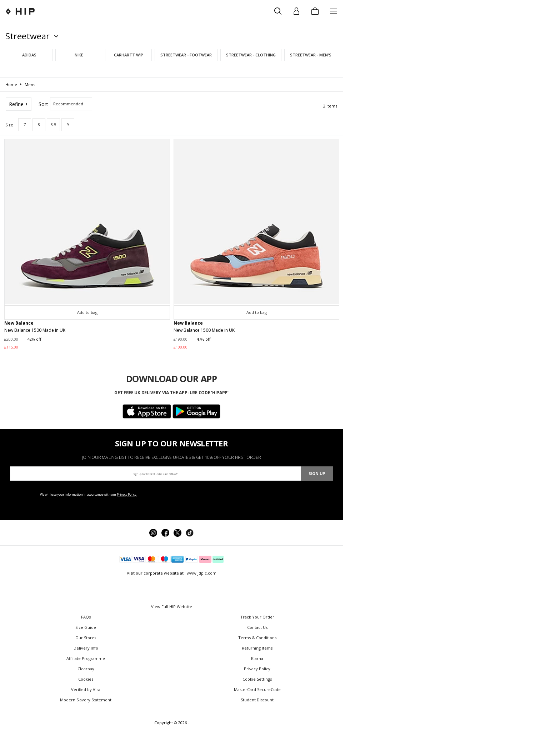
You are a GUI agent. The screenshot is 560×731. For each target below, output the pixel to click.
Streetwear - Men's (311, 55)
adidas (29, 55)
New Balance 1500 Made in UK (35, 330)
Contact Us (257, 627)
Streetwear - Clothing (251, 55)
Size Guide (86, 627)
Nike (79, 55)
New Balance (19, 323)
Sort (43, 104)
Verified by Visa (86, 689)
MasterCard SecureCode (257, 689)
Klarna (257, 658)
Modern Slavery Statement (86, 700)
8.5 (53, 124)
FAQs (86, 617)
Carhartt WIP (129, 55)
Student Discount (257, 700)
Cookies (86, 679)
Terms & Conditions (257, 638)
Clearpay (86, 669)
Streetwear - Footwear (186, 55)
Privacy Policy (257, 669)
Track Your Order (257, 617)
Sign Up (317, 473)
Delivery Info (86, 648)
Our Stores (86, 638)
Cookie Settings (257, 679)
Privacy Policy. (127, 494)
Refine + (19, 104)
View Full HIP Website (172, 607)
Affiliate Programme (86, 658)
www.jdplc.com (201, 573)
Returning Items (257, 648)
